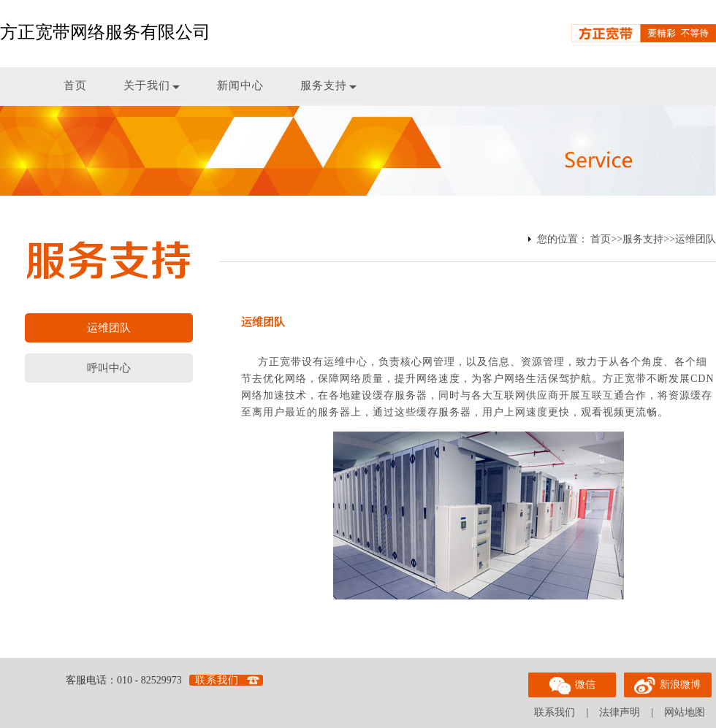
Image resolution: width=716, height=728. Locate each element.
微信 (572, 683)
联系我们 (217, 680)
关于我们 (152, 85)
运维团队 (696, 239)
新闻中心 (240, 85)
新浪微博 (668, 683)
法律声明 (620, 712)
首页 (75, 85)
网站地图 (685, 712)
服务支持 (328, 85)
